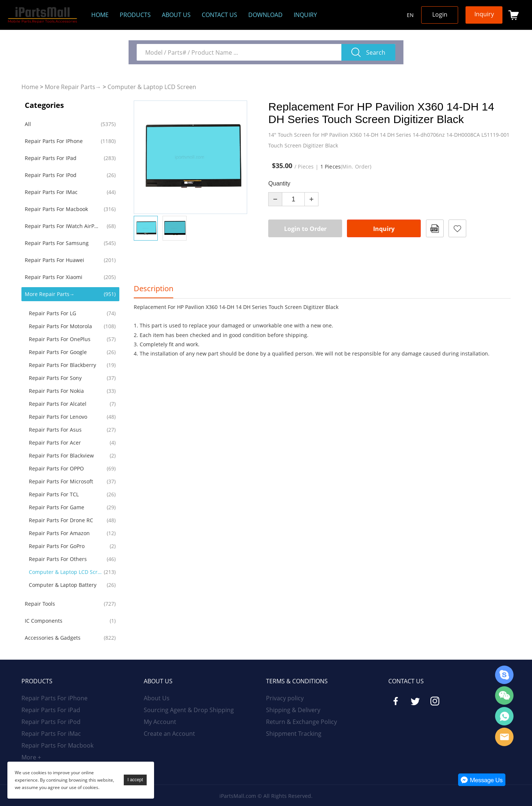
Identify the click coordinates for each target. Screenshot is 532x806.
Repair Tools (40, 604)
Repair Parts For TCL (54, 494)
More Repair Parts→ (73, 87)
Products (135, 15)
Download (265, 15)
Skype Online (504, 675)
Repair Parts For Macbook (56, 209)
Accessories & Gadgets (53, 638)
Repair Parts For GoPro (57, 546)
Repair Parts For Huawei (54, 260)
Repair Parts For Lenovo (58, 417)
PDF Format (435, 228)
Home (100, 15)
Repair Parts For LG (52, 313)
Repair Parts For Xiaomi (54, 277)
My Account (160, 722)
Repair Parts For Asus (55, 430)
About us (176, 15)
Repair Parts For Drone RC (61, 520)
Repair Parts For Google (58, 352)
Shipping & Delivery (293, 710)
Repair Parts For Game (57, 507)
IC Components (44, 621)
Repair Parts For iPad (51, 158)
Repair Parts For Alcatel (58, 404)
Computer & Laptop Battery (63, 585)
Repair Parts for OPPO (56, 468)
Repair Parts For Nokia (56, 391)
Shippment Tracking (294, 734)
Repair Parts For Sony (55, 378)
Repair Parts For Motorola (60, 326)
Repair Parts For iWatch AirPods (63, 226)
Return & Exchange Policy (301, 722)
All (28, 124)
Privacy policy (285, 698)
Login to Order (305, 229)
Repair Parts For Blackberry (62, 365)
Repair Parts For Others (58, 559)
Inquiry (305, 15)
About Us (157, 698)
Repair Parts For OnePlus (60, 339)
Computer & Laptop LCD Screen (152, 87)
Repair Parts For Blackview (61, 455)
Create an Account (169, 734)
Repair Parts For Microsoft (61, 481)
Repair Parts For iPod (51, 175)
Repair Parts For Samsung (57, 243)
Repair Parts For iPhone (54, 141)
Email (504, 737)
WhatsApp (504, 716)
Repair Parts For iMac (51, 192)
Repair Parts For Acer (55, 443)
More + (31, 757)
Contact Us (219, 15)
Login (440, 14)
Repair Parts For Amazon (59, 533)
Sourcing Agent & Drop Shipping (189, 710)
